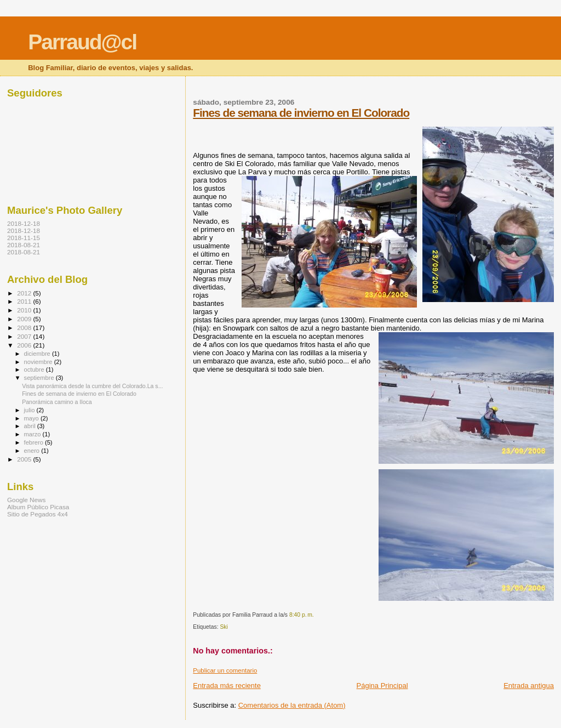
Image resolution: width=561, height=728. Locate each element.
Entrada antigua (529, 686)
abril (31, 426)
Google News (26, 500)
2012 (25, 293)
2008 (25, 328)
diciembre (38, 354)
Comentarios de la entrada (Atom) (292, 705)
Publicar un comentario (225, 670)
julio (30, 410)
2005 (25, 459)
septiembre (40, 378)
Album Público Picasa (38, 507)
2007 (25, 336)
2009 (25, 319)
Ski (224, 627)
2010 (25, 310)
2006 (25, 345)
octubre (35, 369)
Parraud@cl (82, 42)
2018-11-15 (24, 238)
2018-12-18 (24, 223)
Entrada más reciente (227, 686)
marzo (33, 434)
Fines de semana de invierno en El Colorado (301, 113)
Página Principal (382, 686)
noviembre (39, 362)
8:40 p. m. (302, 615)
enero (33, 451)
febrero (35, 442)
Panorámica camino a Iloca (57, 402)
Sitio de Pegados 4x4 (38, 514)
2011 (25, 301)
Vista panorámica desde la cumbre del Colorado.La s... (92, 386)
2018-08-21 (24, 245)
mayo (32, 418)
